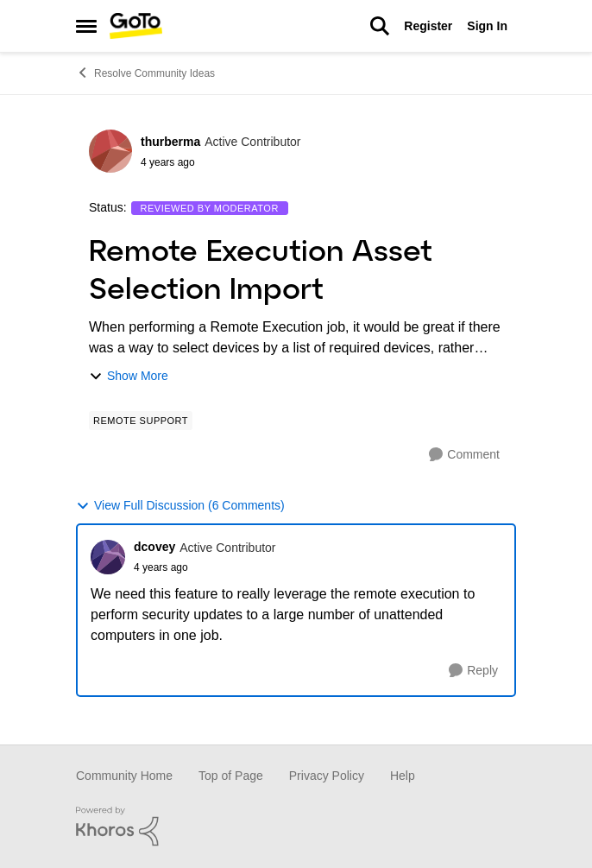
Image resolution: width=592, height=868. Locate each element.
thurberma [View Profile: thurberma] (170, 142)
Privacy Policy (327, 776)
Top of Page (231, 776)
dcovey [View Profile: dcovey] (154, 547)
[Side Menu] (86, 26)
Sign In (487, 26)
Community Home (124, 776)
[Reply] (473, 671)
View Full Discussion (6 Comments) (180, 506)
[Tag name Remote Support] (141, 421)
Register (428, 26)
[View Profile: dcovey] (108, 557)
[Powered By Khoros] (296, 827)
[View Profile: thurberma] (110, 151)
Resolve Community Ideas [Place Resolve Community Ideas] (145, 73)
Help (403, 776)
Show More (129, 376)
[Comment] (464, 455)
